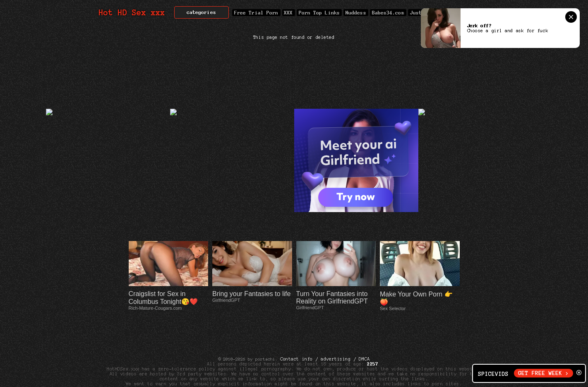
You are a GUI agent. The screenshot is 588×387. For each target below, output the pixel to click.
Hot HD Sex (132, 13)
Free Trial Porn (256, 13)
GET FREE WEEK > (544, 373)
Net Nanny (386, 364)
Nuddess (356, 13)
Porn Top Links (319, 13)
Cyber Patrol (349, 364)
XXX (289, 13)
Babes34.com (388, 13)
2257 (372, 339)
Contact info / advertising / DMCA (325, 334)
